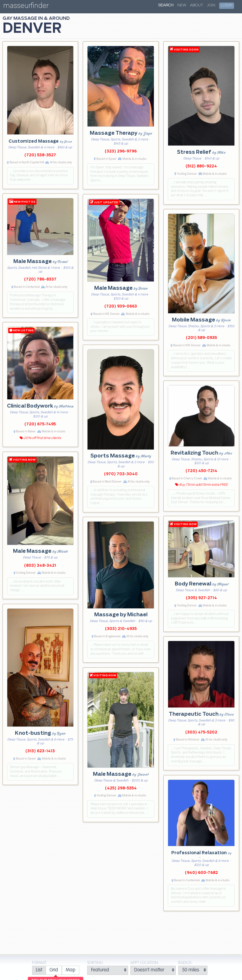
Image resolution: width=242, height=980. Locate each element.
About (196, 5)
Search (166, 5)
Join (211, 5)
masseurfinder (26, 7)
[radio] (39, 970)
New (182, 5)
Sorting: (95, 963)
